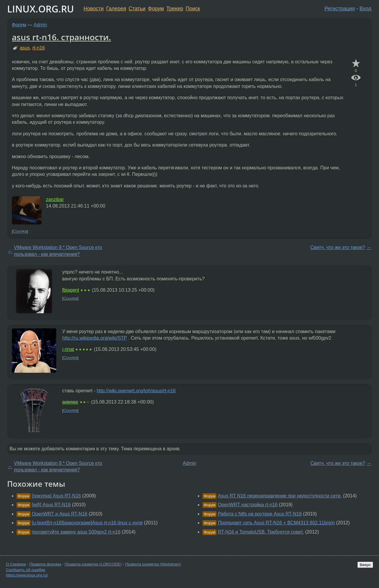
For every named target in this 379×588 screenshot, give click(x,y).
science (70, 402)
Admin (40, 25)
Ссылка (20, 231)
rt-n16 (39, 48)
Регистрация (340, 9)
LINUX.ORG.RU (41, 9)
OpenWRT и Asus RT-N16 (60, 514)
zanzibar (55, 199)
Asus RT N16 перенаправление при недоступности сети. (280, 496)
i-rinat (68, 349)
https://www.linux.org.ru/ (27, 575)
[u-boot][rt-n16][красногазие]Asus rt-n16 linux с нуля (87, 523)
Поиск (193, 9)
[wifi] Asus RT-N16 (51, 505)
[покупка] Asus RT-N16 (56, 496)
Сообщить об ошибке (26, 570)
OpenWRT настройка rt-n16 (248, 505)
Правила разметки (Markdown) (153, 564)
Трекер (175, 9)
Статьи (137, 9)
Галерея (116, 9)
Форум (156, 9)
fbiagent (71, 290)
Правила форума (45, 564)
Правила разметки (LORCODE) (93, 564)
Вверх (365, 565)
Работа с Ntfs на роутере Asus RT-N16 (260, 514)
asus (25, 48)
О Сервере (16, 564)
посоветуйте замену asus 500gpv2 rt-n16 (76, 532)
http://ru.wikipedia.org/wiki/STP (94, 338)
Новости (94, 9)
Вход (365, 9)
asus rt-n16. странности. (61, 37)
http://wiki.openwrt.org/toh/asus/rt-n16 (136, 391)
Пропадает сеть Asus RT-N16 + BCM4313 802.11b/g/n (276, 523)
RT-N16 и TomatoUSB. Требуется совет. (261, 532)
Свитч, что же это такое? (338, 247)
